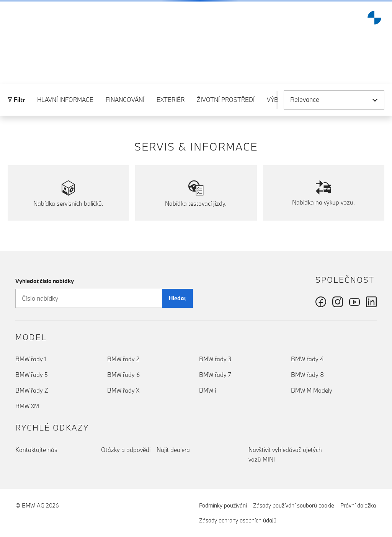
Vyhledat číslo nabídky (45, 281)
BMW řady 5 (32, 375)
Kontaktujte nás (36, 450)
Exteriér (171, 105)
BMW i (207, 390)
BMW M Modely (312, 390)
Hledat (177, 298)
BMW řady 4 (307, 359)
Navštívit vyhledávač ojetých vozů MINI (285, 454)
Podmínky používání (223, 505)
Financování (125, 105)
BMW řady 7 (215, 375)
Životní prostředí (226, 105)
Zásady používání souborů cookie (294, 505)
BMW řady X (123, 390)
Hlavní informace (65, 105)
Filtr (16, 105)
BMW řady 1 (31, 359)
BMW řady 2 (123, 359)
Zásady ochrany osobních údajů (238, 520)
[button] (12, 18)
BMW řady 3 (215, 359)
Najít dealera (173, 450)
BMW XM (27, 406)
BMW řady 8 (307, 375)
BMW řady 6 (123, 375)
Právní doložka (358, 505)
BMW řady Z (32, 390)
